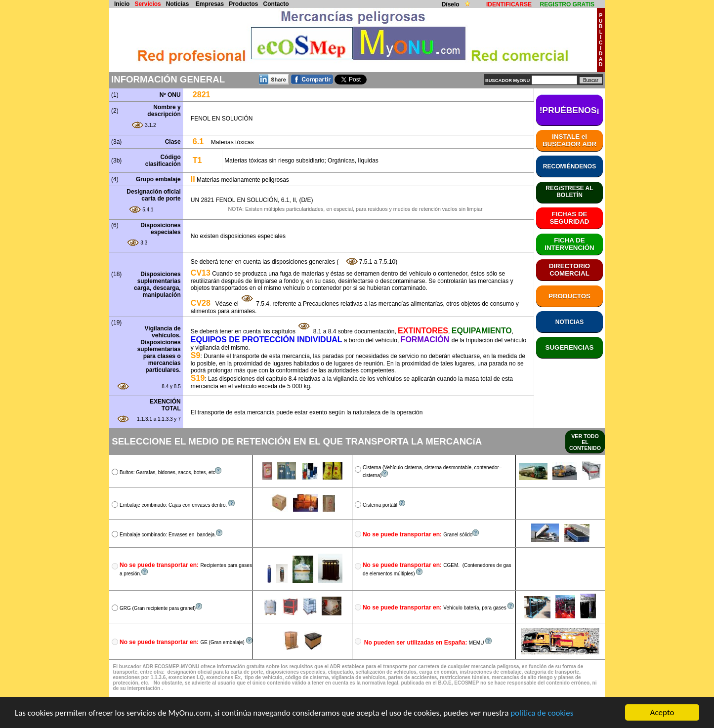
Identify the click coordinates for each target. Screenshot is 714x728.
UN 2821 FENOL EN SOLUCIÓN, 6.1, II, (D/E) (252, 200)
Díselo (451, 4)
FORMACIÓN (426, 340)
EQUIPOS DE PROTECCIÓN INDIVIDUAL (267, 340)
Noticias (178, 4)
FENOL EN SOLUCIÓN (222, 119)
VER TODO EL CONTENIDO (585, 442)
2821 (202, 95)
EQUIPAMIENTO (482, 331)
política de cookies (542, 713)
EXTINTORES (423, 331)
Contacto (276, 4)
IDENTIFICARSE (509, 4)
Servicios (147, 4)
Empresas (210, 4)
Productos (243, 4)
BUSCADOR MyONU (507, 81)
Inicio (122, 4)
